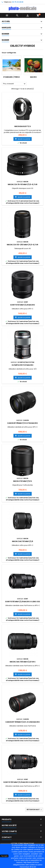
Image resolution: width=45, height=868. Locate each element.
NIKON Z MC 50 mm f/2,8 (22, 541)
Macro (33, 77)
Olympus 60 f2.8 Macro (22, 365)
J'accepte (4, 856)
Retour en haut (34, 810)
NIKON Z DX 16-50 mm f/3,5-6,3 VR (23, 184)
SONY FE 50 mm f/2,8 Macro (23, 305)
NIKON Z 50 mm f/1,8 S (23, 481)
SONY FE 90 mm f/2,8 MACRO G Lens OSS (23, 602)
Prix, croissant (15, 84)
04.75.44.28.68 (18, 2)
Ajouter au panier (23, 139)
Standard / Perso (12, 77)
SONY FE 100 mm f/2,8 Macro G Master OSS (23, 782)
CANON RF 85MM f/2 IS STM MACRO (22, 423)
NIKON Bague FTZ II (23, 126)
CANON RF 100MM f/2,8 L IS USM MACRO (23, 722)
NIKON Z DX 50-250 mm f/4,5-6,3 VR (22, 245)
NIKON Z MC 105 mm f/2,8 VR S (23, 662)
